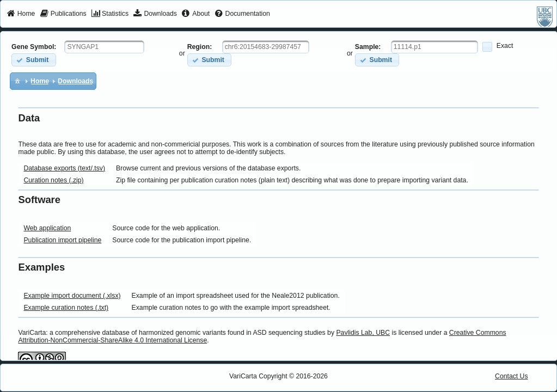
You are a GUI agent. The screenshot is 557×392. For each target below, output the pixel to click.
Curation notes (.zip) (53, 180)
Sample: (368, 47)
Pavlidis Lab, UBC (363, 333)
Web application (47, 228)
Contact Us (512, 376)
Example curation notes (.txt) (66, 308)
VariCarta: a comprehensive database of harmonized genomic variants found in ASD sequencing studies (172, 333)
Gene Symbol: (34, 47)
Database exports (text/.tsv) (64, 168)
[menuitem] (21, 14)
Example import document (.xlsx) (72, 296)
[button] (33, 60)
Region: (200, 47)
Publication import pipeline (62, 240)
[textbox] (104, 47)
